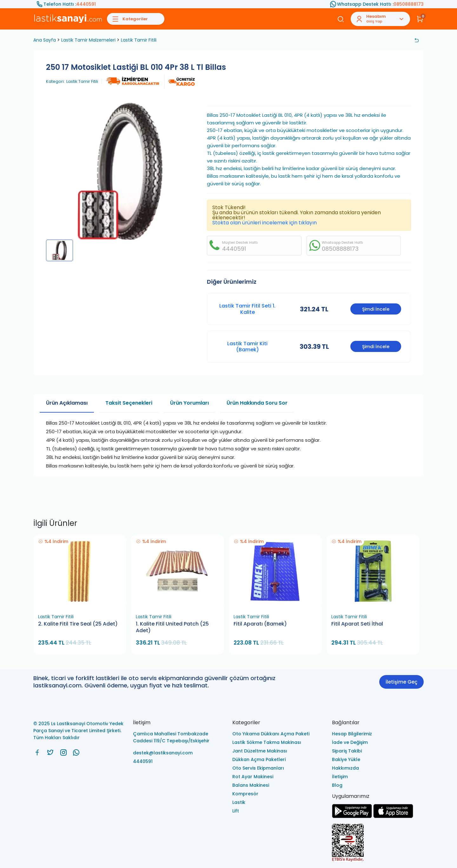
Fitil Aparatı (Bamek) (260, 624)
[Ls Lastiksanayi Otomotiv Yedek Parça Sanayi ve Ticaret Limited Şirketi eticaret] (378, 843)
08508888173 (409, 4)
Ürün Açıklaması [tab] (67, 403)
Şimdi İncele (376, 309)
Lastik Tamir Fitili (139, 40)
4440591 (86, 4)
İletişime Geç (401, 682)
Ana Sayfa (45, 40)
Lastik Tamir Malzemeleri (88, 40)
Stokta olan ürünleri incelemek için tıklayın (265, 223)
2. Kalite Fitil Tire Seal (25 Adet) (78, 624)
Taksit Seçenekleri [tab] (129, 403)
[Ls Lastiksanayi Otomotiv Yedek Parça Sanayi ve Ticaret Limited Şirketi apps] (393, 816)
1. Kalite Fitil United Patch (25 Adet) (172, 627)
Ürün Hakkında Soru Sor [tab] (257, 403)
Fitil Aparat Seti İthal (357, 624)
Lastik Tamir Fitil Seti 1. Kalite (247, 309)
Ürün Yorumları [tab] (189, 403)
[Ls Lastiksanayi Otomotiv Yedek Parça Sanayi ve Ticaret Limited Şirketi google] (352, 816)
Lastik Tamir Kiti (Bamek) (247, 347)
